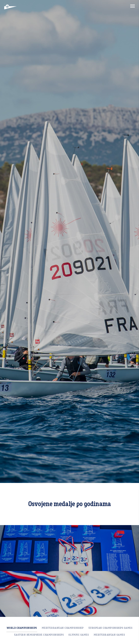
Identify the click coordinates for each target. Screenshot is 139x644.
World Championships (22, 628)
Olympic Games (79, 635)
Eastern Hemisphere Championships (39, 635)
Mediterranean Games (109, 635)
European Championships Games (111, 628)
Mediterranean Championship (63, 628)
